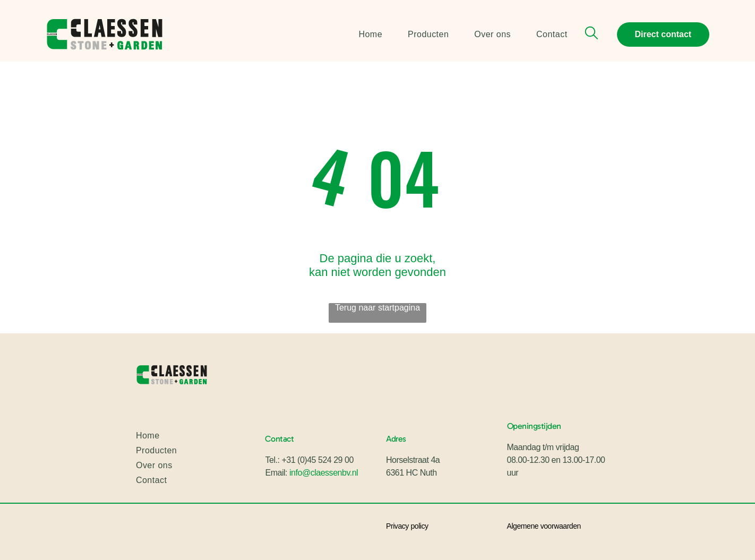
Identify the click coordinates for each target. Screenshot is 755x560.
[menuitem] (358, 34)
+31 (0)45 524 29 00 (317, 460)
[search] (591, 34)
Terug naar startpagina (377, 308)
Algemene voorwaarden (544, 526)
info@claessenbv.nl (324, 473)
